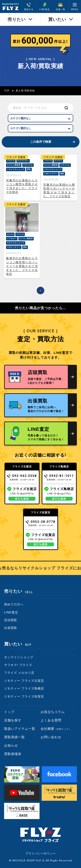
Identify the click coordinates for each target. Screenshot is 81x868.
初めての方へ (14, 604)
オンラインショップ (19, 657)
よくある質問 (51, 720)
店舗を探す (13, 720)
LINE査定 (11, 612)
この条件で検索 (41, 142)
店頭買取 (11, 620)
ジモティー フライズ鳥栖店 (24, 688)
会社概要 (56, 729)
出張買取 (11, 628)
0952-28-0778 (40, 522)
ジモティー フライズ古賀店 (24, 681)
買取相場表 (13, 754)
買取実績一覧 (14, 737)
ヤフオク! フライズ (18, 665)
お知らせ (11, 745)
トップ (9, 712)
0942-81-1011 (59, 476)
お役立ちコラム (53, 712)
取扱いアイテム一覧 (20, 729)
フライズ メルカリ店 (19, 673)
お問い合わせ (51, 737)
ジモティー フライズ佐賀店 (24, 696)
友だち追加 (22, 499)
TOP (7, 91)
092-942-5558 (22, 476)
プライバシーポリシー (41, 853)
